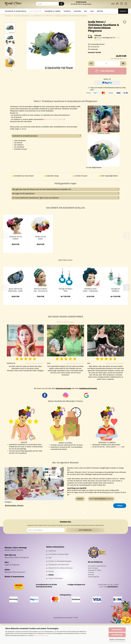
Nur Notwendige (117, 635)
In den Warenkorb (105, 71)
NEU (86, 11)
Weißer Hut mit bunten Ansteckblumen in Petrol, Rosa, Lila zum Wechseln (40, 238)
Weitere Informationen (117, 639)
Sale (92, 11)
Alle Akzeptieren (117, 630)
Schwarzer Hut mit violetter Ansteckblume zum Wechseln (15, 238)
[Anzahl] (107, 64)
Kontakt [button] (80, 499)
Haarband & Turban (52, 11)
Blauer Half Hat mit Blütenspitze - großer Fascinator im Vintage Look (15, 290)
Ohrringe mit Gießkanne (115, 290)
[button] (113, 4)
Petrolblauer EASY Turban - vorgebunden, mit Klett (90, 290)
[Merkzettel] (122, 4)
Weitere (100, 11)
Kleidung (77, 11)
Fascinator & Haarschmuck (16, 11)
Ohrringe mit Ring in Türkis (65, 290)
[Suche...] (61, 4)
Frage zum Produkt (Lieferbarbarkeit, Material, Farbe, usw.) (108, 89)
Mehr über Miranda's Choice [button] (101, 499)
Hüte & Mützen (35, 11)
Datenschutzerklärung (41, 636)
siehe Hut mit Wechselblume (54, 119)
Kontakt (123, 11)
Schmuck (67, 11)
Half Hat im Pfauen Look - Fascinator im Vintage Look (40, 290)
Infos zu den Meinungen (65, 322)
